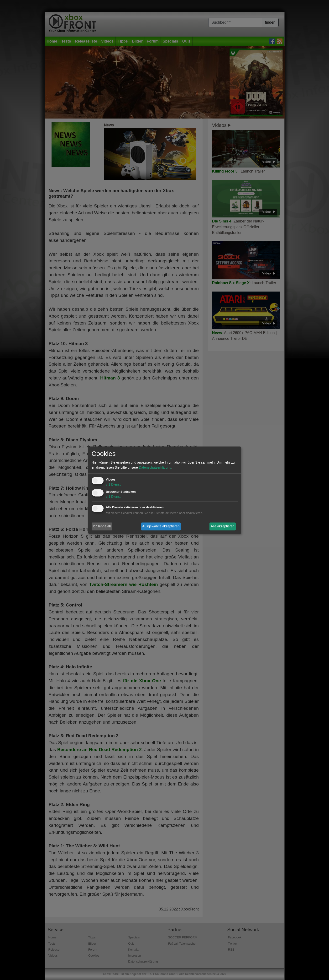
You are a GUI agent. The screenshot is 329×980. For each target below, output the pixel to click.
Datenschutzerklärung (155, 467)
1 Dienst (113, 484)
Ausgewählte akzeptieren (161, 526)
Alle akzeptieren (223, 526)
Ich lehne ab (102, 526)
